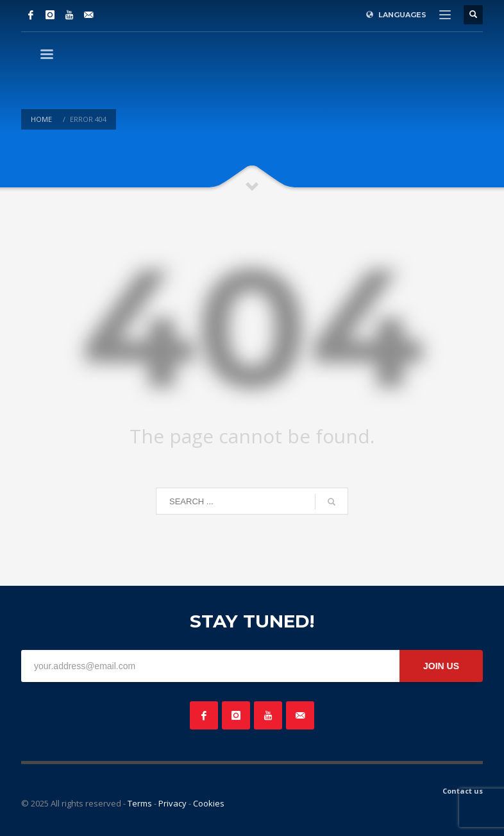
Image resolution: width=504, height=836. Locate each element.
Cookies (209, 803)
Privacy (172, 803)
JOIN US (441, 666)
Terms (140, 803)
